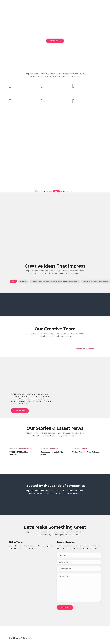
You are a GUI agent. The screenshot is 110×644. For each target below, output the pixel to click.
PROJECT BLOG (94, 5)
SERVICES (69, 5)
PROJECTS (80, 5)
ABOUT (59, 5)
